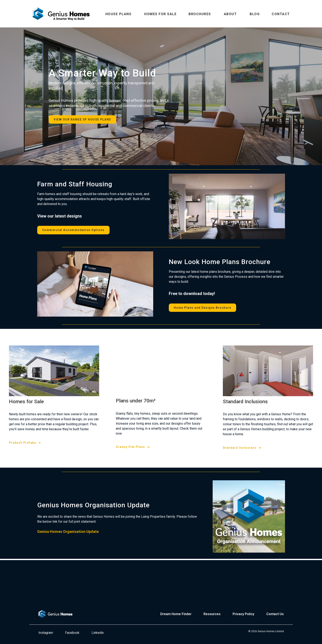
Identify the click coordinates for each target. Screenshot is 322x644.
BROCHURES (200, 14)
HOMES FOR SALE (160, 14)
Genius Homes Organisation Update (68, 532)
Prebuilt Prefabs (23, 443)
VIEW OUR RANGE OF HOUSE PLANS (82, 119)
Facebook (72, 633)
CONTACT (281, 14)
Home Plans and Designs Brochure (203, 308)
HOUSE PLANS (118, 14)
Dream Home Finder (176, 614)
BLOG (255, 14)
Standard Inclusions (240, 448)
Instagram (46, 633)
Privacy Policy (243, 614)
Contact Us (275, 614)
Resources (212, 614)
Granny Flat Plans (130, 447)
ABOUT (230, 14)
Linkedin (98, 633)
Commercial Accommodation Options (73, 230)
